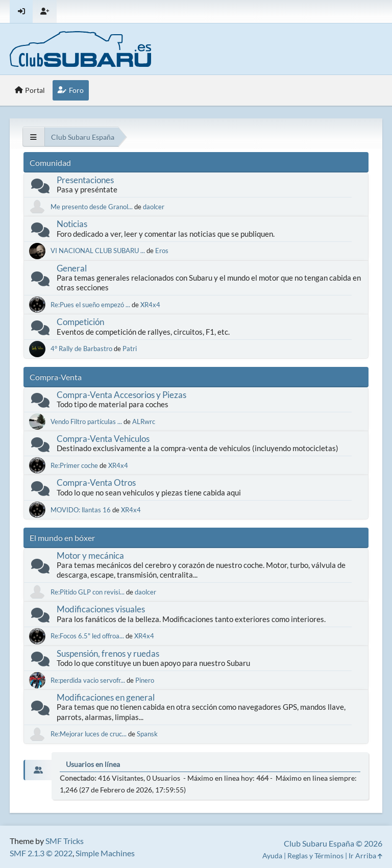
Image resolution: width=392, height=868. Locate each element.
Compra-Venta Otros (96, 482)
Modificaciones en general (106, 697)
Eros (162, 251)
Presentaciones (85, 180)
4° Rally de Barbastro (82, 349)
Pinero (145, 680)
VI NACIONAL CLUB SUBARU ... (98, 251)
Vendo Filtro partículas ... (86, 421)
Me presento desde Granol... (92, 207)
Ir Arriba (365, 855)
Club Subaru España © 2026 (333, 843)
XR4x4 (150, 305)
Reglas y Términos (315, 855)
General (72, 268)
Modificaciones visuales (101, 609)
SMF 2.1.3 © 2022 (41, 853)
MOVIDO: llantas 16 (81, 510)
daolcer (154, 207)
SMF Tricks (65, 841)
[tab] (38, 770)
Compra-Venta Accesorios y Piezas (121, 395)
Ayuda (272, 855)
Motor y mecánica (90, 555)
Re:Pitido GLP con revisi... (88, 592)
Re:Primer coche (74, 465)
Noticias (72, 224)
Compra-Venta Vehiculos (103, 439)
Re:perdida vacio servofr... (88, 680)
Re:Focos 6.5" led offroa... (87, 636)
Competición (80, 322)
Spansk (147, 734)
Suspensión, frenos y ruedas (108, 653)
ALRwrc (144, 421)
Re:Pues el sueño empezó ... (90, 305)
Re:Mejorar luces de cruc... (89, 734)
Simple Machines (105, 853)
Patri (130, 349)
